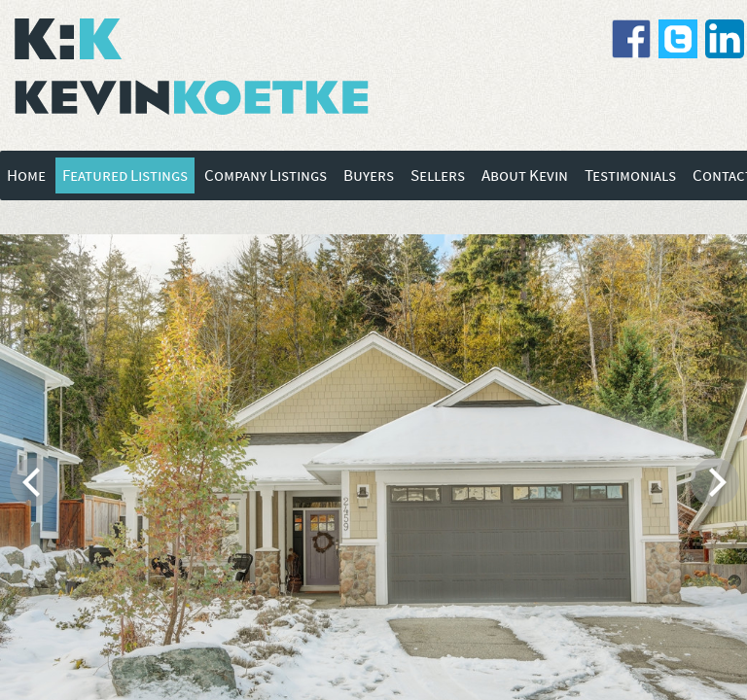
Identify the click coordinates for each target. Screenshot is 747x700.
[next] (715, 482)
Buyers (369, 175)
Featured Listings (125, 175)
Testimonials (630, 175)
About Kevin (525, 175)
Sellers (438, 175)
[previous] (34, 482)
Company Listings (266, 175)
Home (26, 175)
